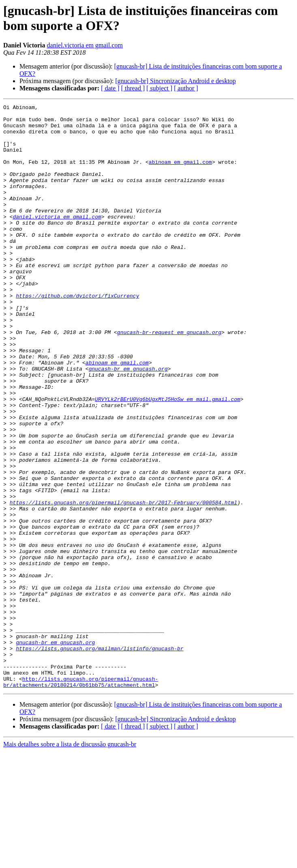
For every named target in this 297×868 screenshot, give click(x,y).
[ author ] (186, 88)
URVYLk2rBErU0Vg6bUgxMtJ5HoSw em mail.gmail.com (168, 459)
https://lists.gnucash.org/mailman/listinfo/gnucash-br (99, 758)
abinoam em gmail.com (180, 174)
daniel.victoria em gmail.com (85, 45)
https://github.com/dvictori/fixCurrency (77, 334)
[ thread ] (133, 88)
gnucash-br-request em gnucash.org (169, 378)
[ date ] (110, 88)
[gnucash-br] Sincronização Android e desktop (175, 81)
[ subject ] (159, 88)
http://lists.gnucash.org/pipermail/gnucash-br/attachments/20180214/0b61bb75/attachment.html (81, 798)
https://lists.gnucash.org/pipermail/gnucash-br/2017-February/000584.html (124, 583)
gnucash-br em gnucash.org (128, 422)
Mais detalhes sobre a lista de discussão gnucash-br (70, 861)
